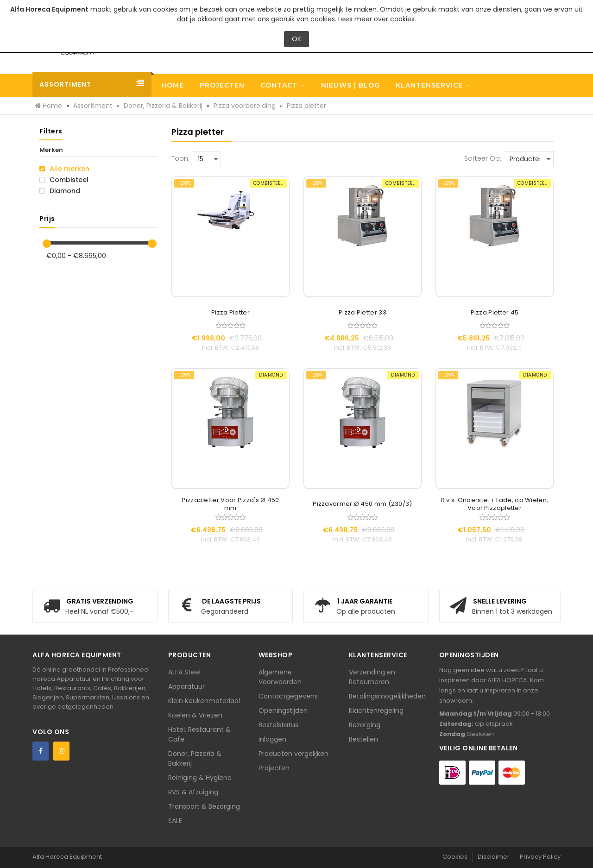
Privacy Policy (540, 857)
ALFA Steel (184, 672)
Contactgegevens (288, 696)
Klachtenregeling (376, 711)
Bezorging (365, 725)
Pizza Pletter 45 (495, 313)
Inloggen (272, 739)
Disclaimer (494, 857)
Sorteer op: (483, 158)
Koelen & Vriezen (195, 715)
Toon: (180, 158)
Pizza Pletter (230, 313)
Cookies (455, 857)
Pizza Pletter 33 (363, 313)
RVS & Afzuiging (193, 792)
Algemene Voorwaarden (280, 677)
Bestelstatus (278, 725)
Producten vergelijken (293, 754)
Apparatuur (186, 686)
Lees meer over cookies (376, 19)
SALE (175, 821)
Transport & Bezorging (204, 806)
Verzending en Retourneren (372, 677)
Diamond (60, 191)
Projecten (274, 768)
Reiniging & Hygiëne (200, 778)
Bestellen (363, 739)
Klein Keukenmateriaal (204, 701)
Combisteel (64, 180)
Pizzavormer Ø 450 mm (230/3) (362, 504)
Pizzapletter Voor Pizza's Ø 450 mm (230, 504)
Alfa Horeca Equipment (68, 857)
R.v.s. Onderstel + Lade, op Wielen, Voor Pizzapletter (495, 504)
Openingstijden (283, 711)
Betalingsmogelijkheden (387, 696)
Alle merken (64, 169)
